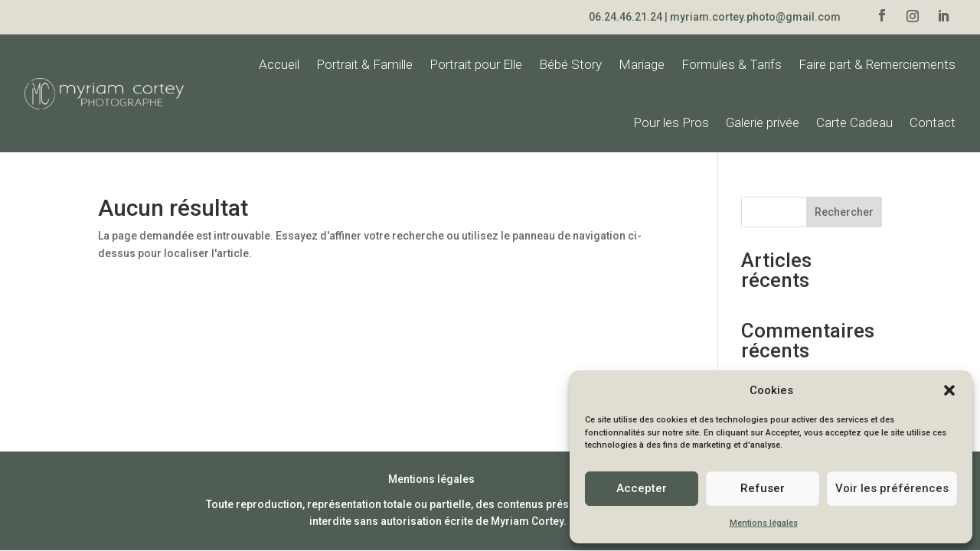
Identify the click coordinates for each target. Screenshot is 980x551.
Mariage (642, 64)
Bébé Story (570, 64)
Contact (933, 122)
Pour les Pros (671, 122)
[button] (949, 390)
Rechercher (844, 212)
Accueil (279, 64)
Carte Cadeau (854, 122)
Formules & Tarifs (732, 64)
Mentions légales (764, 523)
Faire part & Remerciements (877, 64)
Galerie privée (763, 122)
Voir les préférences (892, 488)
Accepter (642, 488)
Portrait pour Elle (476, 64)
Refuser (763, 488)
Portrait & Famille (364, 64)
